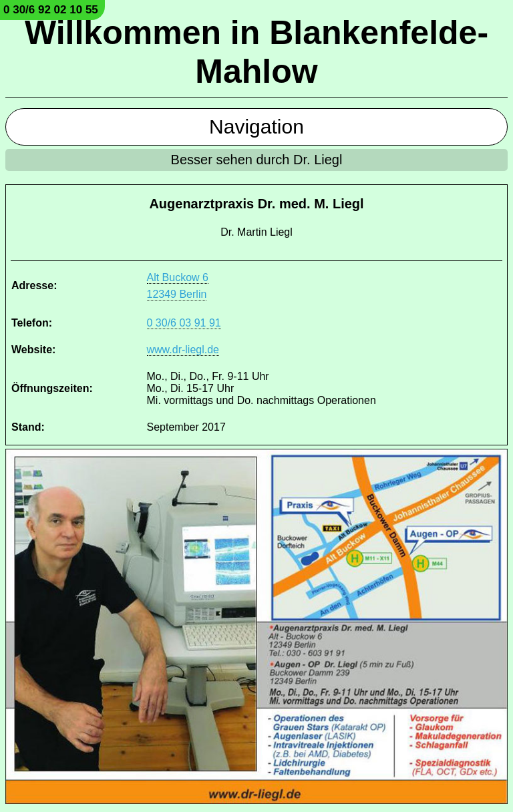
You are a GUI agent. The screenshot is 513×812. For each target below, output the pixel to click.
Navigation (256, 127)
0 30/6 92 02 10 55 (51, 10)
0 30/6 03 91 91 (184, 323)
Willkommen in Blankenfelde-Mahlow (256, 52)
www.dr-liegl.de (183, 350)
